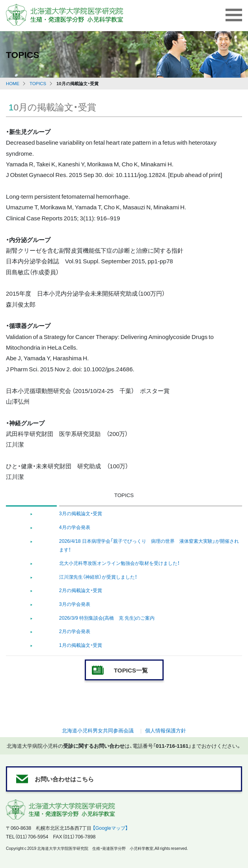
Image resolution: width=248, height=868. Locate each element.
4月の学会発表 (75, 527)
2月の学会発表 (75, 631)
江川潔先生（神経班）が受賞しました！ (98, 577)
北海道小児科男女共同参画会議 (98, 730)
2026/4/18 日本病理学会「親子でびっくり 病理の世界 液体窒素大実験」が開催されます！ (149, 545)
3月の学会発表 (75, 604)
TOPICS (38, 83)
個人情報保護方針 (166, 730)
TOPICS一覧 (131, 670)
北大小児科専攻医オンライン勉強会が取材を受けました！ (119, 563)
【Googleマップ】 (110, 828)
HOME (13, 83)
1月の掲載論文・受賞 (81, 645)
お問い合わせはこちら (64, 779)
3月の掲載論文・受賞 (81, 513)
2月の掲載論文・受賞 (81, 590)
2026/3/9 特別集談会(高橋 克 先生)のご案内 (107, 618)
